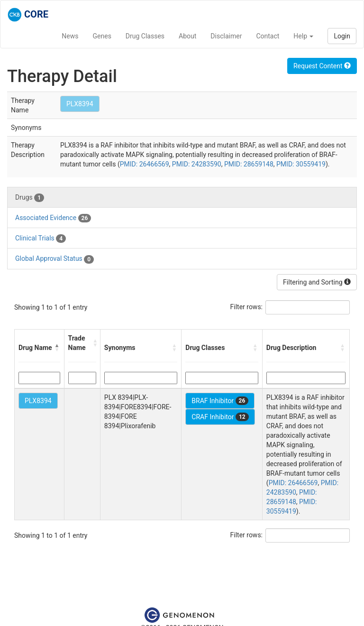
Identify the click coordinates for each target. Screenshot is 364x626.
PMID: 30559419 (301, 164)
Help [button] (303, 36)
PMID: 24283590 (197, 164)
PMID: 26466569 (145, 164)
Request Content (322, 66)
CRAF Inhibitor (220, 417)
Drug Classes (145, 36)
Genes (102, 36)
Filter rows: (247, 307)
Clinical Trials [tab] (41, 239)
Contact (268, 36)
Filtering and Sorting (317, 282)
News (70, 36)
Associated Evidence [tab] (53, 218)
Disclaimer (226, 36)
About (187, 36)
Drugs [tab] (30, 198)
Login (342, 36)
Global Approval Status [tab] (55, 259)
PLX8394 (80, 104)
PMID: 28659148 (249, 164)
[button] (57, 348)
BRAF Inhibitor (220, 401)
